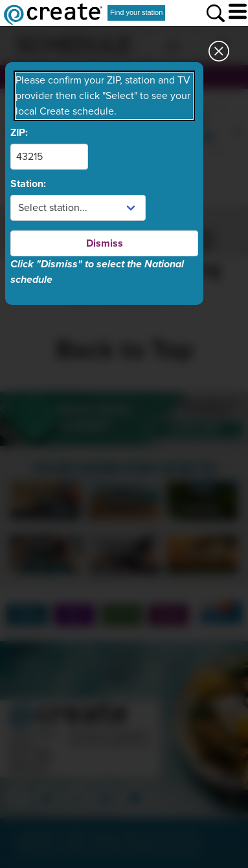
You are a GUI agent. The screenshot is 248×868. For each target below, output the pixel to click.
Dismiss (105, 243)
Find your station (136, 12)
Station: (28, 184)
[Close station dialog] (219, 55)
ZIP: (19, 133)
